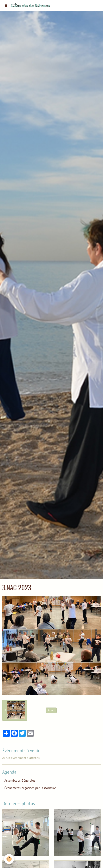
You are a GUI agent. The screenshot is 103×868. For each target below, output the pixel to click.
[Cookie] (9, 859)
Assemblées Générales (20, 781)
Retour (51, 710)
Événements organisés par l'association (30, 788)
